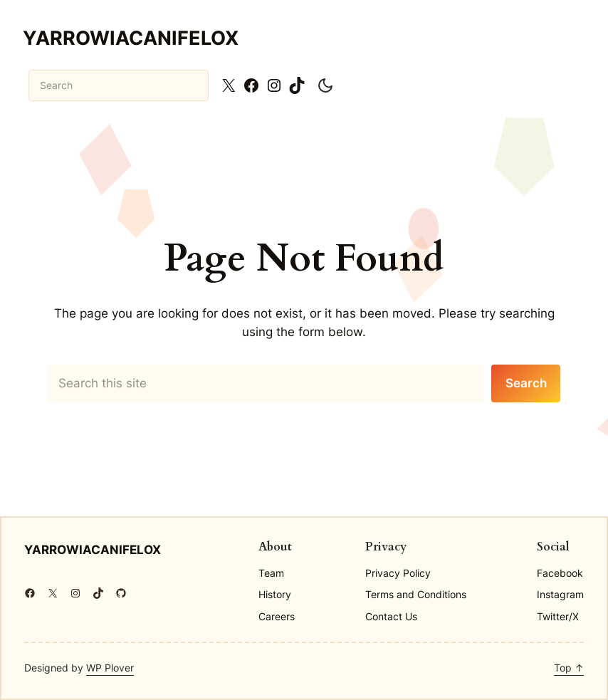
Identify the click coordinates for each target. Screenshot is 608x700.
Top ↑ (569, 668)
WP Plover (110, 668)
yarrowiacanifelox (131, 38)
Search (526, 383)
